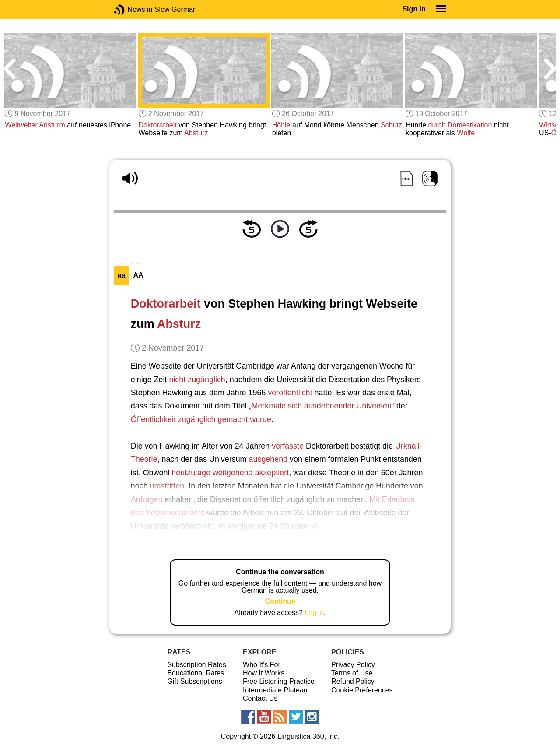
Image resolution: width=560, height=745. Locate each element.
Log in (314, 613)
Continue (280, 601)
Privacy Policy (353, 665)
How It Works (264, 673)
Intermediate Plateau (275, 690)
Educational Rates (196, 673)
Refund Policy (353, 681)
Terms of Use (352, 673)
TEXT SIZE (130, 264)
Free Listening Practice (279, 681)
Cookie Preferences (362, 690)
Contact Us (260, 698)
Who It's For (262, 665)
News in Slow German (132, 9)
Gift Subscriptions (194, 681)
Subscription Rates (196, 665)
